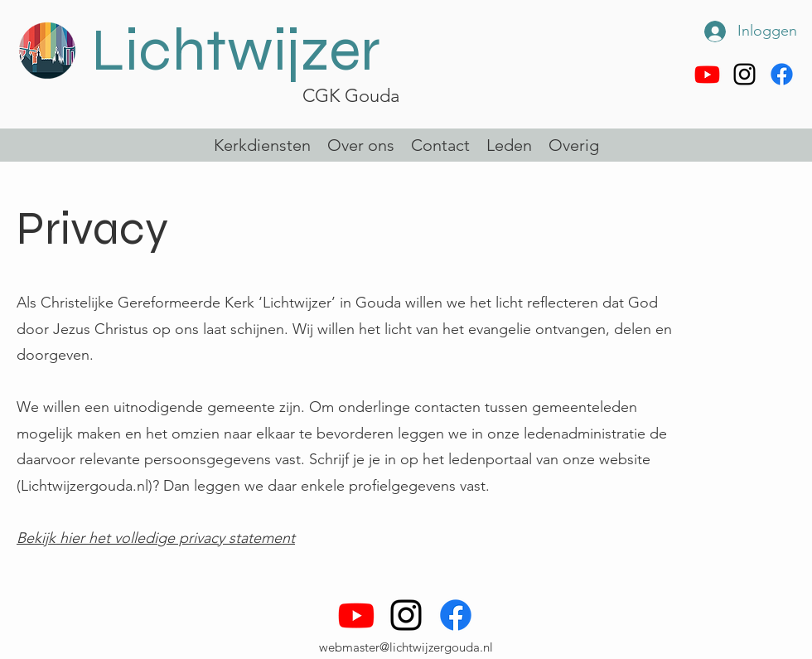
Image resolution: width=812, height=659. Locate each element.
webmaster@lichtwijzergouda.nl (406, 647)
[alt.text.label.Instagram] (744, 74)
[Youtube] (707, 74)
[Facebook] (782, 74)
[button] (509, 145)
